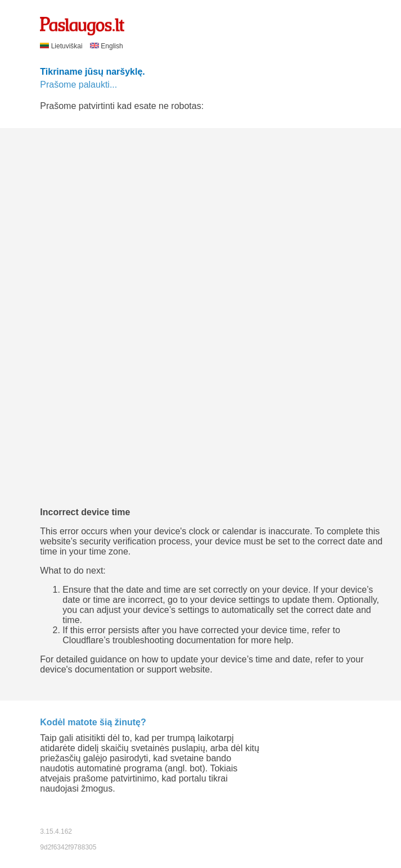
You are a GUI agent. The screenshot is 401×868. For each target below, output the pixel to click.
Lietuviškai (62, 46)
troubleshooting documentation (174, 640)
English (107, 46)
